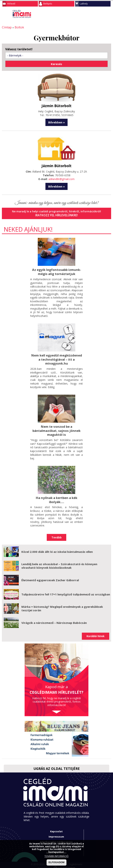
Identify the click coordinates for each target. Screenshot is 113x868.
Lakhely (84, 4)
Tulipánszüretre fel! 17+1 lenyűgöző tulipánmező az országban (66, 591)
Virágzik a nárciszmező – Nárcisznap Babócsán (54, 620)
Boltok (17, 27)
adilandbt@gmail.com (61, 178)
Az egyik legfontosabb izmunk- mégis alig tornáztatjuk (57, 270)
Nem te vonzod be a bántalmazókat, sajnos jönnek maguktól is (57, 428)
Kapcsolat (56, 828)
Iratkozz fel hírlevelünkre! (57, 214)
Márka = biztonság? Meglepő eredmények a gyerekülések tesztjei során (62, 605)
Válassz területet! (19, 49)
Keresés (101, 14)
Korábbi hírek (96, 633)
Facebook (108, 14)
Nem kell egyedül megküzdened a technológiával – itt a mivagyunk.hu (56, 357)
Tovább (56, 534)
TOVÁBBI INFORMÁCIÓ (56, 856)
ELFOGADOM (57, 862)
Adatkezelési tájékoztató (56, 839)
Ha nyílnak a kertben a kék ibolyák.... (56, 497)
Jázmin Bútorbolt (56, 105)
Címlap (6, 27)
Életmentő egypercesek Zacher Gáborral (50, 577)
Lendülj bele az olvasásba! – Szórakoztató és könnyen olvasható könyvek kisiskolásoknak (59, 563)
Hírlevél (11, 4)
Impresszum (56, 834)
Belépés (48, 4)
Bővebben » (56, 122)
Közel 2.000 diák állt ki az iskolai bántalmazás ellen (57, 549)
